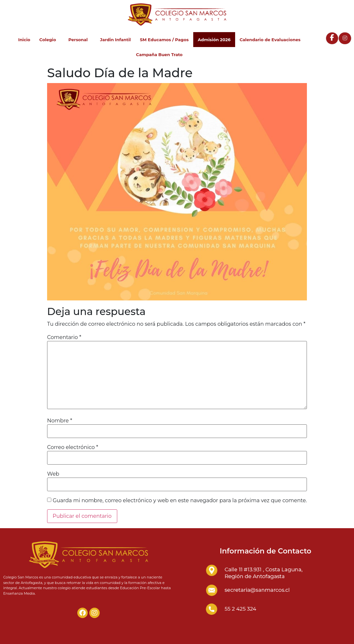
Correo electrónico (73, 447)
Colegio (49, 40)
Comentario (64, 337)
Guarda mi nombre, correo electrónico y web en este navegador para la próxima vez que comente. (180, 501)
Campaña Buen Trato (159, 55)
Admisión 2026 (214, 40)
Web (53, 474)
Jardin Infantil (115, 40)
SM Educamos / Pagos (164, 40)
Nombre (60, 421)
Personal (80, 40)
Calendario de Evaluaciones (270, 40)
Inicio (24, 40)
